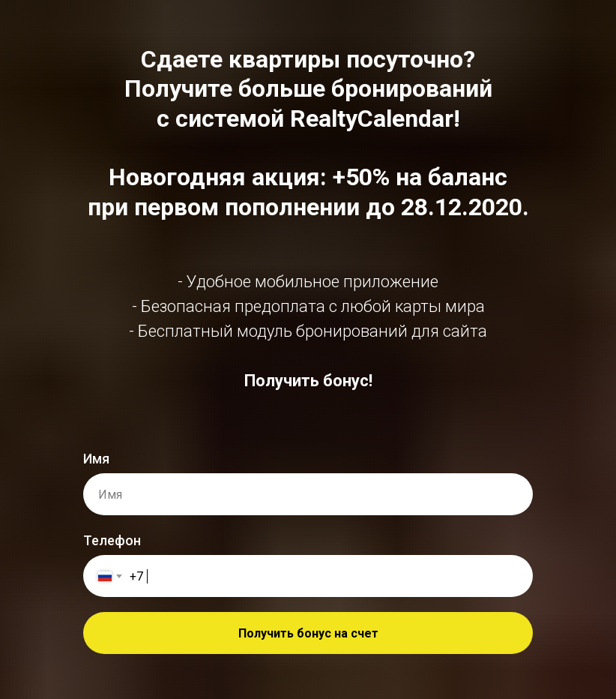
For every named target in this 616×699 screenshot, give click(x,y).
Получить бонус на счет (308, 633)
